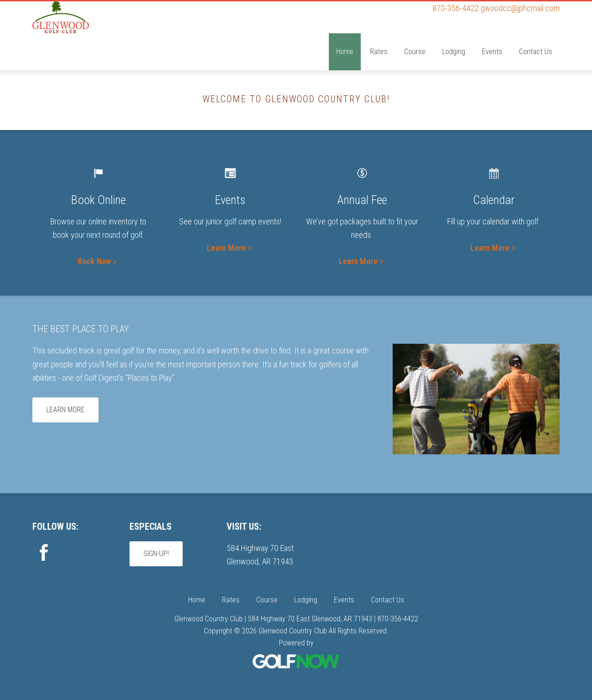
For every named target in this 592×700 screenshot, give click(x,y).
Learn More (65, 410)
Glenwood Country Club (102, 38)
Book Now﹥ (99, 261)
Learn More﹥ (230, 248)
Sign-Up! (156, 554)
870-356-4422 (456, 8)
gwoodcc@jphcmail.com (520, 8)
